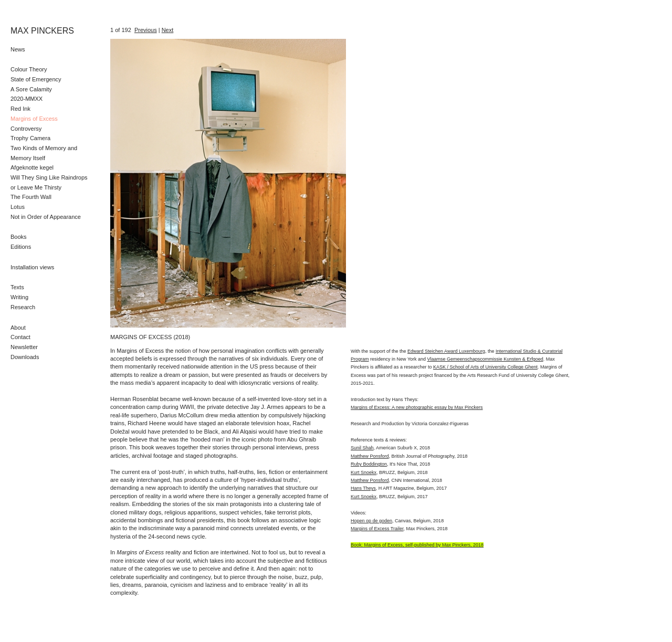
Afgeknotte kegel (32, 167)
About (18, 328)
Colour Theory (29, 69)
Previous (146, 30)
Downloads (25, 357)
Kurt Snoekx (364, 472)
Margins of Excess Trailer (377, 529)
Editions (21, 247)
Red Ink (20, 109)
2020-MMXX (27, 99)
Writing (19, 297)
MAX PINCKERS (42, 31)
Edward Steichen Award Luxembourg (446, 351)
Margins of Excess (34, 119)
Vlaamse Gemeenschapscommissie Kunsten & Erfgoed (485, 359)
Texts (17, 287)
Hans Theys (363, 488)
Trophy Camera (30, 138)
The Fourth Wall (31, 197)
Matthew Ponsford (370, 456)
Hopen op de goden (371, 521)
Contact (20, 337)
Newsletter (24, 347)
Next (168, 30)
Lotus (18, 207)
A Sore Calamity (31, 89)
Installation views (32, 267)
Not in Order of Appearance (46, 217)
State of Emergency (36, 79)
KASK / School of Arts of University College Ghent (485, 367)
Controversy (26, 129)
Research (23, 307)
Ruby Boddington (369, 464)
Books (19, 237)
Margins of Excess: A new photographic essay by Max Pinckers (417, 407)
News (18, 49)
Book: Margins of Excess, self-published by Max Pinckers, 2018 (417, 545)
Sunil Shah (362, 448)
